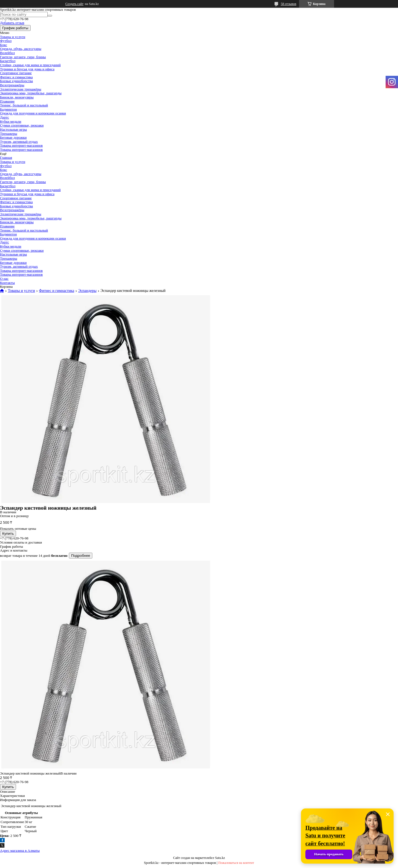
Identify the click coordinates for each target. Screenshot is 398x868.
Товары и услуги (13, 37)
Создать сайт (74, 4)
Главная (6, 158)
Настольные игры (13, 129)
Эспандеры (87, 291)
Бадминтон (8, 109)
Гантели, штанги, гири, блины (23, 57)
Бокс (4, 45)
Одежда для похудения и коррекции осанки (33, 113)
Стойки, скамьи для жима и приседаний (30, 65)
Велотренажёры (12, 85)
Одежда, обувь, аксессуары (21, 49)
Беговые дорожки (13, 137)
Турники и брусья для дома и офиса (27, 69)
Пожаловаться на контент (236, 863)
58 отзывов (289, 4)
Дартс (5, 117)
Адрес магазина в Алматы (20, 850)
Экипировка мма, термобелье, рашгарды (31, 93)
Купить (8, 534)
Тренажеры (9, 134)
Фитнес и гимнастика (16, 77)
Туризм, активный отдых (19, 142)
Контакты (7, 283)
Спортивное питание (16, 73)
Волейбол (7, 53)
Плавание (7, 101)
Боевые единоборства (16, 81)
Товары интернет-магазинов (21, 145)
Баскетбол (8, 61)
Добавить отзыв (12, 23)
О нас (4, 279)
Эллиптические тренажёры (21, 89)
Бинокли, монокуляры (17, 97)
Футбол (6, 41)
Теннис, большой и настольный (24, 105)
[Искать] (50, 16)
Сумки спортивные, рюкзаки (22, 125)
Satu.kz (220, 858)
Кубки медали (11, 121)
